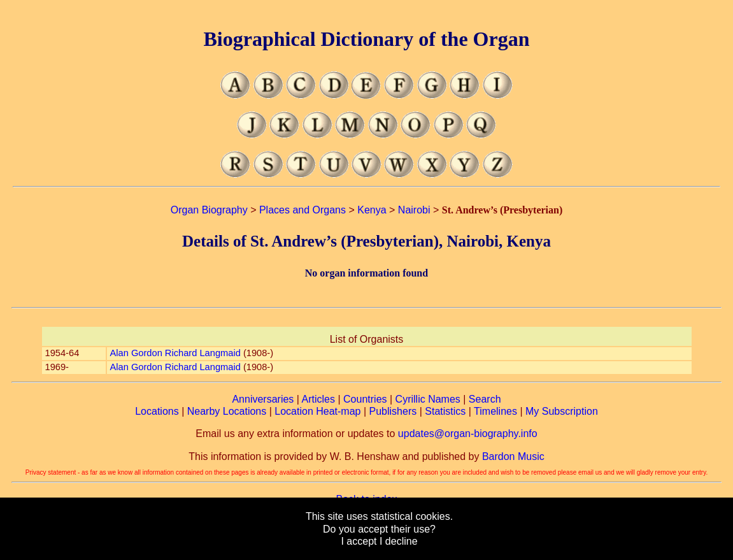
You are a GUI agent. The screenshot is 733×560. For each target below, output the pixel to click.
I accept (359, 541)
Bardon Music (513, 456)
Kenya (372, 210)
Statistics (445, 411)
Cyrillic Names (428, 399)
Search (485, 399)
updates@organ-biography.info (468, 434)
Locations (157, 411)
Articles (318, 399)
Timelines (495, 411)
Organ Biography (209, 210)
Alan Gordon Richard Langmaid (175, 353)
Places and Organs (302, 210)
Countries (365, 399)
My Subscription (562, 411)
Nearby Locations (227, 411)
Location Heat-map (317, 411)
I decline (399, 541)
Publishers (393, 411)
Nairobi (414, 210)
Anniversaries (263, 399)
